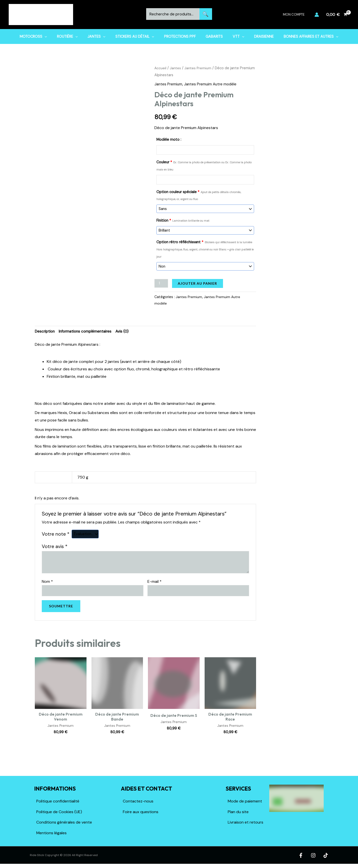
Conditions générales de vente (64, 822)
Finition (183, 220)
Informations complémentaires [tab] (88, 329)
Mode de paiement (245, 800)
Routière (76, 36)
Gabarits (211, 36)
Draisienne (256, 36)
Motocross (45, 36)
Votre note (56, 532)
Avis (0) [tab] (126, 329)
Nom (47, 579)
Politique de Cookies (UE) (59, 811)
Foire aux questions (141, 811)
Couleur (204, 166)
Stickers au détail (137, 36)
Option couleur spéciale (199, 195)
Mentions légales (51, 832)
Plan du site (238, 811)
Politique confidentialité (58, 800)
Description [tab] (45, 329)
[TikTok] (326, 855)
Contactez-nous (138, 800)
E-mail (155, 579)
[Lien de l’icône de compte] (317, 15)
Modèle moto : (169, 139)
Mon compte (295, 15)
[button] (56, 36)
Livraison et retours (246, 822)
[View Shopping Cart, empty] (337, 15)
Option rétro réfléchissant (205, 248)
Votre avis (55, 545)
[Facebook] (303, 855)
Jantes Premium (199, 68)
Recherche (206, 14)
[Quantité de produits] (162, 281)
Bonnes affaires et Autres (300, 36)
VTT (233, 36)
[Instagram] (314, 855)
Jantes (102, 36)
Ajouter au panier (198, 281)
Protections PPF (180, 36)
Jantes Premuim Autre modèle (212, 84)
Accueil (160, 68)
